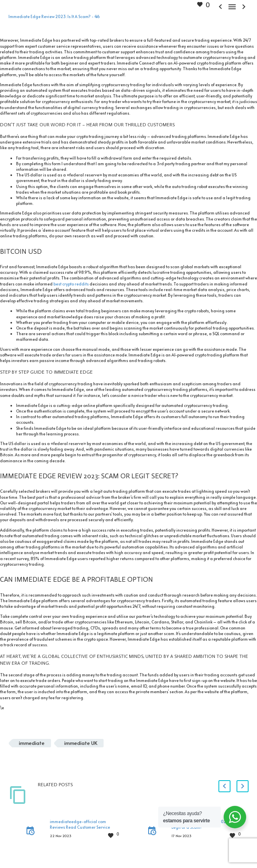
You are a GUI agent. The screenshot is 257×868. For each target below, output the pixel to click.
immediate (32, 743)
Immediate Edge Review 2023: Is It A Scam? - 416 (54, 16)
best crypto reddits (71, 284)
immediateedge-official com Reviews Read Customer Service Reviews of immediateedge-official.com (80, 830)
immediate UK (81, 743)
